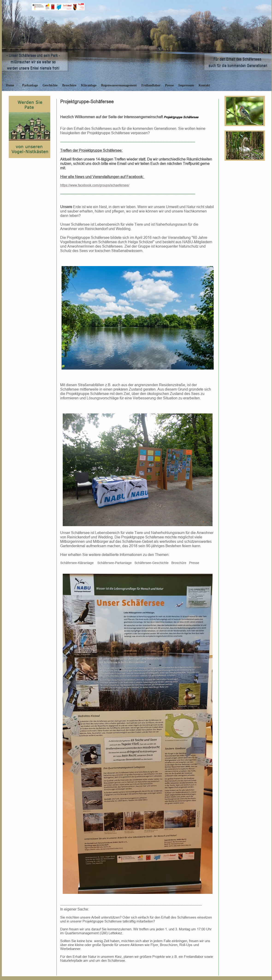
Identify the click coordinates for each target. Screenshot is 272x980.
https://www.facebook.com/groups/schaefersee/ (95, 185)
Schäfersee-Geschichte (151, 563)
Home (10, 85)
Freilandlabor (151, 85)
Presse (169, 85)
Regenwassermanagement (119, 85)
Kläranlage (89, 85)
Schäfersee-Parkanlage (114, 563)
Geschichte (50, 85)
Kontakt (204, 85)
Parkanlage (30, 85)
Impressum (186, 85)
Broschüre (69, 85)
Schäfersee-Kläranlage (77, 563)
